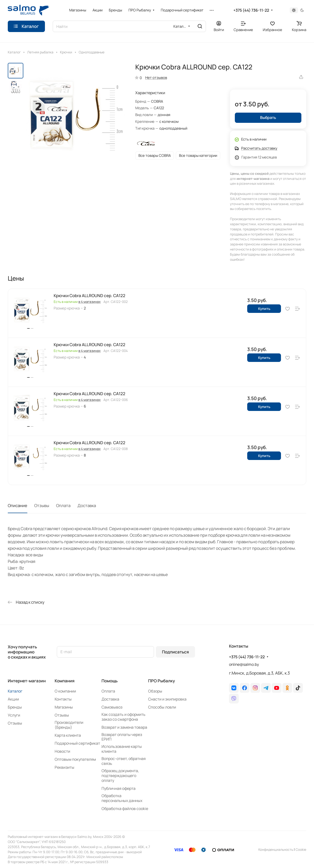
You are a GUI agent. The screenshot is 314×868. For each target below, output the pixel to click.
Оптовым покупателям (75, 759)
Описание (17, 505)
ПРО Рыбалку (161, 681)
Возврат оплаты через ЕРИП (122, 737)
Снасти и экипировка (167, 699)
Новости (62, 751)
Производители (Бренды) (69, 725)
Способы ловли (162, 707)
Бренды (15, 707)
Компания (65, 681)
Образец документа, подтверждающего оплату (120, 776)
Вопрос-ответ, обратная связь (124, 761)
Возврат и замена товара (124, 727)
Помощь (110, 681)
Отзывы (42, 505)
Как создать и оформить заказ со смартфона (123, 717)
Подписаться (175, 652)
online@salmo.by (244, 664)
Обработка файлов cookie (125, 809)
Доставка (87, 505)
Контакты (63, 699)
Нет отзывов (156, 77)
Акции (13, 699)
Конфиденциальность (276, 849)
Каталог (15, 691)
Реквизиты (64, 767)
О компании (65, 691)
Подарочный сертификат (77, 743)
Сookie (301, 849)
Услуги (14, 715)
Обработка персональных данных (122, 798)
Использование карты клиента (122, 749)
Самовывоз (112, 707)
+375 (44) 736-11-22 (251, 10)
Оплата (63, 505)
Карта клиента (68, 735)
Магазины (64, 707)
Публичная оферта (119, 788)
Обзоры (155, 691)
